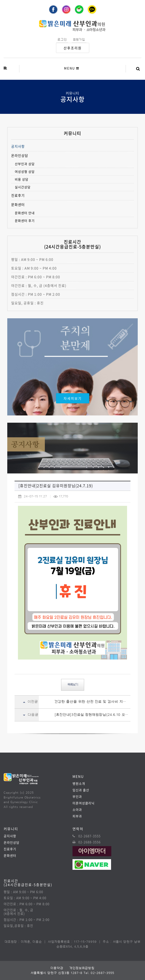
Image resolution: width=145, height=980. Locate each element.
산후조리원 (73, 48)
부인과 (77, 796)
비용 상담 (22, 179)
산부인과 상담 (25, 164)
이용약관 (57, 968)
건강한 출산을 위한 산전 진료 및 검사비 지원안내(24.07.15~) (93, 702)
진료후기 (18, 195)
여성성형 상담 (25, 171)
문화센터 (18, 205)
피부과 (77, 816)
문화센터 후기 (25, 221)
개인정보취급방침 (82, 968)
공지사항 (18, 146)
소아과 (77, 809)
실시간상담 (23, 187)
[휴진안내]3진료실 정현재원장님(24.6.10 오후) (92, 715)
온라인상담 (20, 156)
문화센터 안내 (25, 213)
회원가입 (79, 40)
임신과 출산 (81, 790)
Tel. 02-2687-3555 (99, 973)
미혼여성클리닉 (84, 803)
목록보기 (73, 685)
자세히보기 (73, 398)
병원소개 (79, 783)
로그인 (62, 40)
